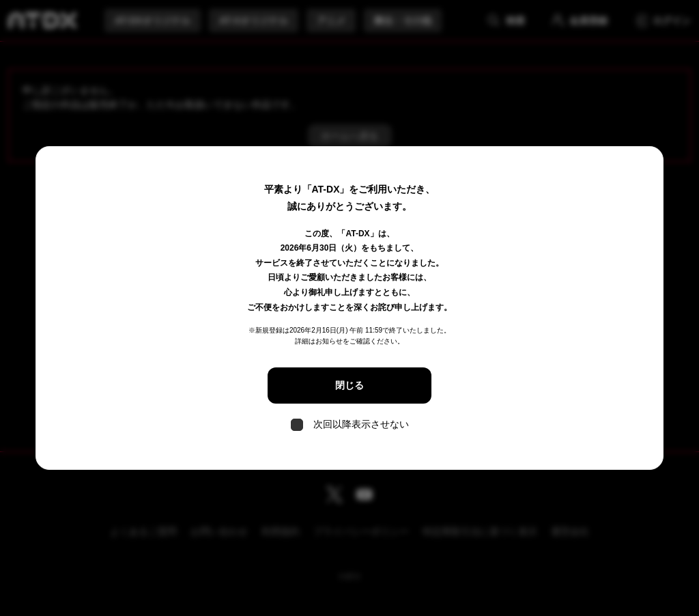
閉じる (349, 385)
